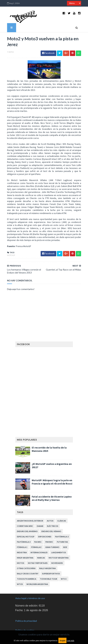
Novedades (57, 563)
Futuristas (62, 542)
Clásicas (62, 521)
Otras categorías (26, 568)
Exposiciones (45, 537)
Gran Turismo (52, 547)
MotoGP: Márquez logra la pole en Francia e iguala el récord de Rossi (52, 482)
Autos (50, 521)
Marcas (41, 558)
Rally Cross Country (28, 574)
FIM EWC (49, 542)
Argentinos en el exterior (30, 521)
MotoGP (11, 255)
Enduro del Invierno (27, 531)
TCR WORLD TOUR (49, 579)
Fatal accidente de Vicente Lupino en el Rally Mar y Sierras (52, 498)
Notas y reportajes (38, 563)
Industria (22, 552)
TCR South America (27, 579)
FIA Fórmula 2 (62, 537)
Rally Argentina (48, 568)
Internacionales (39, 552)
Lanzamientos (59, 552)
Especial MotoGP (26, 537)
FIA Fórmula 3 (24, 542)
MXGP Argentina (25, 558)
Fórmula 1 (22, 547)
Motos (21, 563)
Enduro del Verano (51, 531)
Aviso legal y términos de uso (30, 598)
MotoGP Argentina (59, 558)
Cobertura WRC (25, 526)
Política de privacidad (26, 621)
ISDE (65, 547)
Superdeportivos (51, 574)
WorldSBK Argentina (37, 584)
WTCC (64, 579)
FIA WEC (38, 542)
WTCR (20, 584)
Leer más (71, 641)
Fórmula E (36, 547)
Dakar (40, 526)
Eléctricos (53, 526)
